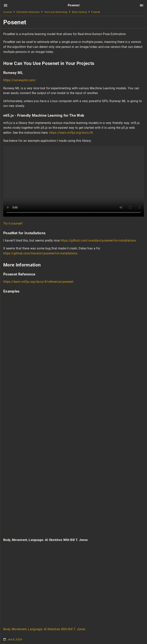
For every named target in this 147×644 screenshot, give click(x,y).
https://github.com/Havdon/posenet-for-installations (40, 253)
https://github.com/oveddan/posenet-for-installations (98, 240)
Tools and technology (56, 12)
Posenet (96, 12)
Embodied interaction (28, 12)
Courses (8, 12)
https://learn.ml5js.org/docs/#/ (71, 133)
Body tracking (79, 12)
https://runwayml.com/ (20, 80)
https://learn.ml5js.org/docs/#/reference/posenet (38, 282)
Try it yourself (13, 223)
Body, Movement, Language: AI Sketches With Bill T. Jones (44, 629)
